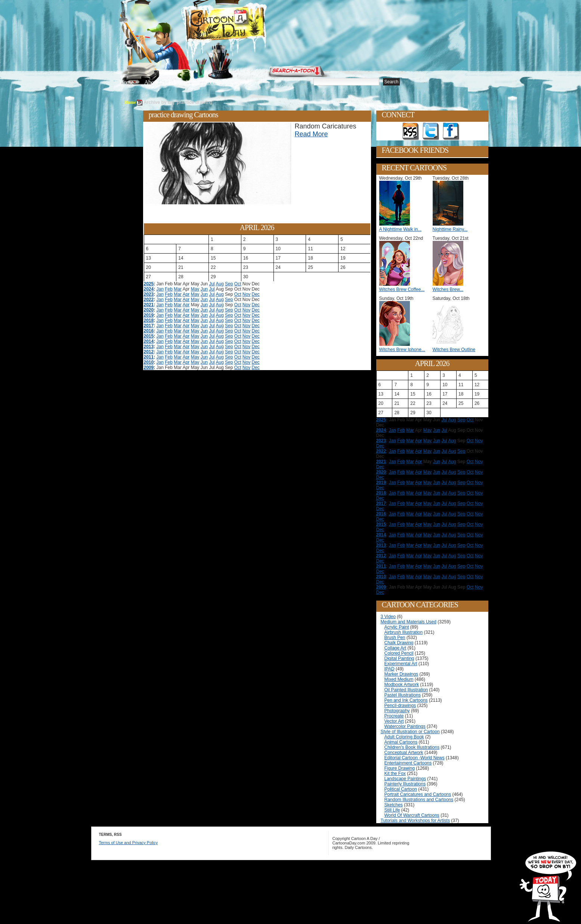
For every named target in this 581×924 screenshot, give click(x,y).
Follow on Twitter (431, 131)
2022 (149, 300)
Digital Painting (399, 658)
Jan (160, 289)
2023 (149, 294)
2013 (149, 347)
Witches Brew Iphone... (402, 350)
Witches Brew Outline (454, 350)
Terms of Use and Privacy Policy (129, 843)
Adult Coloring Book (404, 737)
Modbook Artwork (402, 685)
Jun (204, 289)
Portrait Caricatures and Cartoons (418, 794)
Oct (238, 284)
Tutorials (210, 82)
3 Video (388, 617)
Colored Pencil (399, 653)
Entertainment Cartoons (408, 763)
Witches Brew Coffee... (402, 289)
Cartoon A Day (244, 25)
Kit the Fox (395, 773)
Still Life (392, 810)
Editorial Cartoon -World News (415, 758)
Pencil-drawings (400, 706)
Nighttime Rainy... (450, 229)
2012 (149, 352)
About (151, 82)
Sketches (394, 805)
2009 (149, 368)
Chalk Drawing (399, 643)
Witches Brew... (448, 289)
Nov (246, 294)
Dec (256, 294)
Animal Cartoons (401, 742)
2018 (149, 320)
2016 (149, 331)
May (195, 289)
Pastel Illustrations (403, 695)
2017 (149, 326)
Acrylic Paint (397, 627)
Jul (212, 284)
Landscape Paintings (405, 779)
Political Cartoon (401, 789)
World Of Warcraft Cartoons (412, 815)
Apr (186, 294)
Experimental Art (401, 664)
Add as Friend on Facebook (451, 131)
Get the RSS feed (411, 131)
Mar (178, 289)
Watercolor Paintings (405, 726)
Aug (220, 284)
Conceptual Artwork (404, 753)
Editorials (179, 82)
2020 (149, 310)
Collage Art (395, 648)
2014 (149, 341)
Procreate (394, 716)
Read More (311, 134)
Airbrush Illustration (404, 632)
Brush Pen (395, 638)
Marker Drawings (401, 674)
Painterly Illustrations (405, 784)
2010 (149, 362)
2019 (149, 315)
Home (127, 82)
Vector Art (394, 721)
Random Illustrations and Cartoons (419, 800)
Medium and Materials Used (409, 622)
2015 (149, 336)
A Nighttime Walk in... (401, 229)
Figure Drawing (400, 768)
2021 (149, 305)
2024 (149, 289)
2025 (149, 284)
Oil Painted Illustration (406, 690)
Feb (169, 289)
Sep (229, 284)
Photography (397, 711)
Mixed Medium (399, 679)
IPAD (390, 669)
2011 (149, 357)
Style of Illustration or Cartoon (410, 732)
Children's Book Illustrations (412, 747)
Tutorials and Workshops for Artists (415, 821)
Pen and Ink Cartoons (406, 700)
